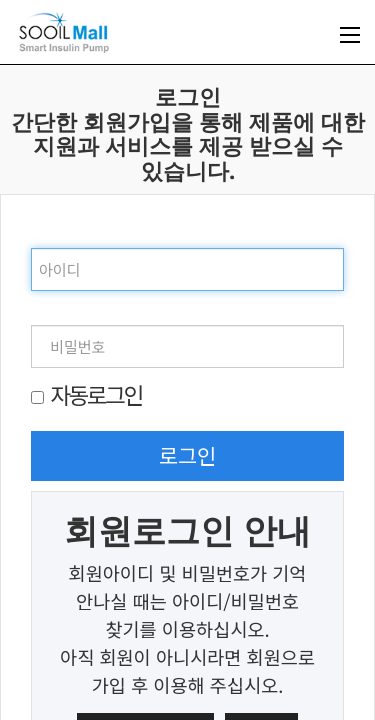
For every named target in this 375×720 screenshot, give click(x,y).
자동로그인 (96, 394)
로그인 (188, 455)
